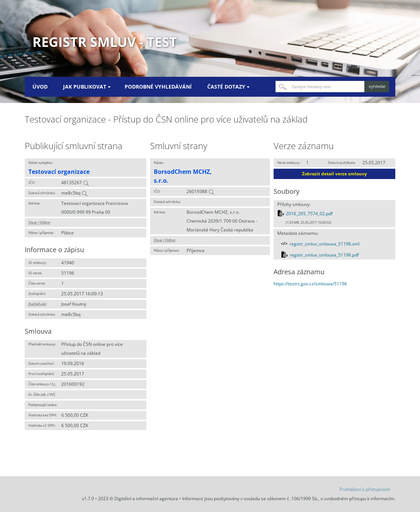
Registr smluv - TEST (105, 42)
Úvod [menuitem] (40, 87)
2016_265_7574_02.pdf (309, 214)
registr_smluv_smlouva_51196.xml (324, 244)
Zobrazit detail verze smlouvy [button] (334, 174)
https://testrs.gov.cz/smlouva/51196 (310, 284)
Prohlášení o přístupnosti (365, 489)
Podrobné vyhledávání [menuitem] (158, 87)
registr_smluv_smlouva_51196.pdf (324, 255)
